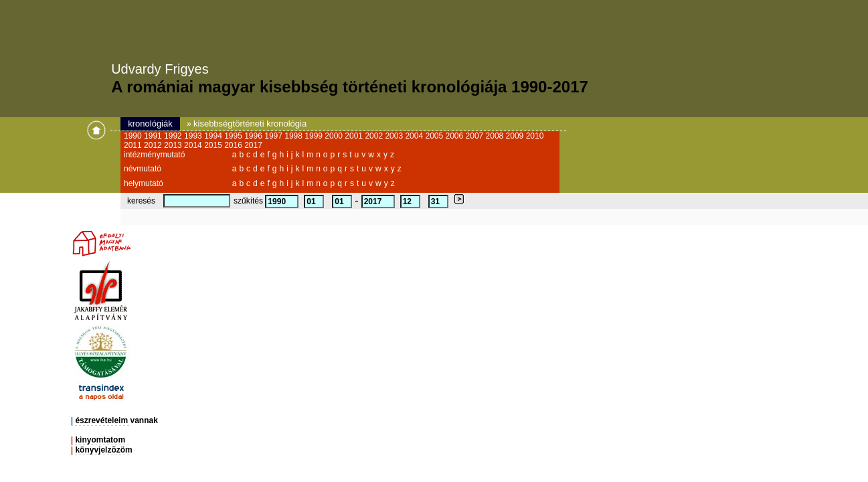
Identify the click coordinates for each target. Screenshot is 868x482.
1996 (254, 136)
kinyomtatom (100, 440)
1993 (194, 136)
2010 (535, 136)
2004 (415, 136)
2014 (194, 145)
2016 (234, 145)
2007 (476, 136)
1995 (234, 136)
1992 (174, 136)
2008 (496, 136)
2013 (174, 145)
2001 (355, 136)
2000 (335, 136)
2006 (456, 136)
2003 (395, 136)
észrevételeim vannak (116, 420)
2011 (134, 145)
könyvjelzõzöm (103, 450)
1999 (315, 136)
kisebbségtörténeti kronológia (250, 124)
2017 (253, 145)
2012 (154, 145)
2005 (435, 136)
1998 (294, 136)
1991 (154, 136)
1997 (274, 136)
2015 (214, 145)
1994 (214, 136)
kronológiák (150, 124)
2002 (375, 136)
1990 (134, 136)
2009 (516, 136)
